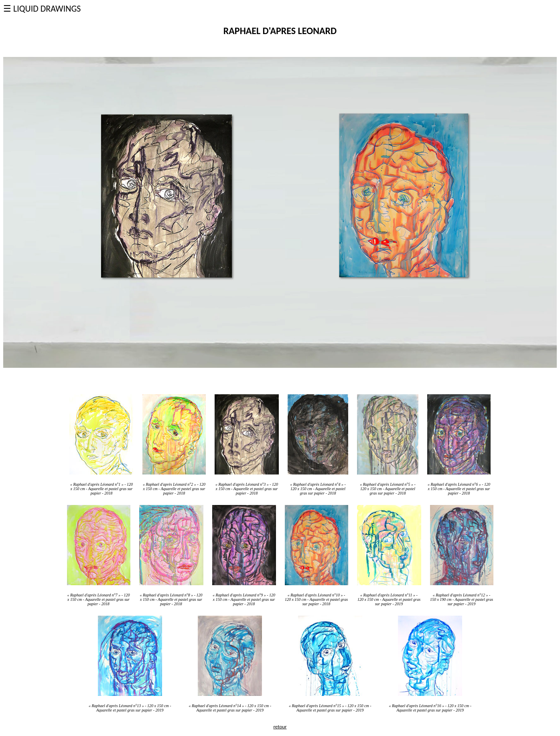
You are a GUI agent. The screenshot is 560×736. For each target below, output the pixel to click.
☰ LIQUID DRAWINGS (42, 9)
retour (280, 727)
